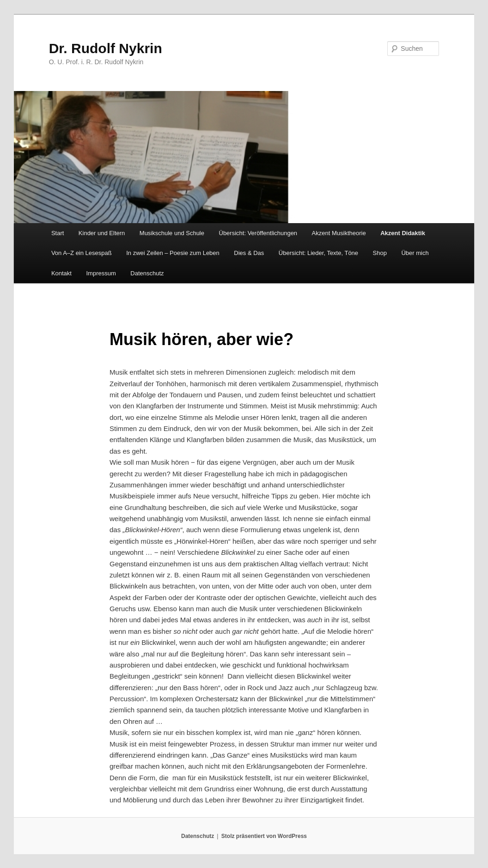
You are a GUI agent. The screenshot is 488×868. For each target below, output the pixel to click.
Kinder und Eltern (102, 233)
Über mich (415, 253)
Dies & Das (249, 253)
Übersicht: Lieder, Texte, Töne (318, 253)
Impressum (101, 273)
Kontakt (61, 273)
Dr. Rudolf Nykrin (106, 48)
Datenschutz (147, 273)
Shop (380, 253)
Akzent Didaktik (403, 233)
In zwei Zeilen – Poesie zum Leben (173, 253)
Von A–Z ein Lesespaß (82, 253)
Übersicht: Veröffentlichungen (258, 233)
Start (58, 233)
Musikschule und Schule (172, 233)
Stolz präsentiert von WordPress (264, 836)
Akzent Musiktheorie (339, 233)
